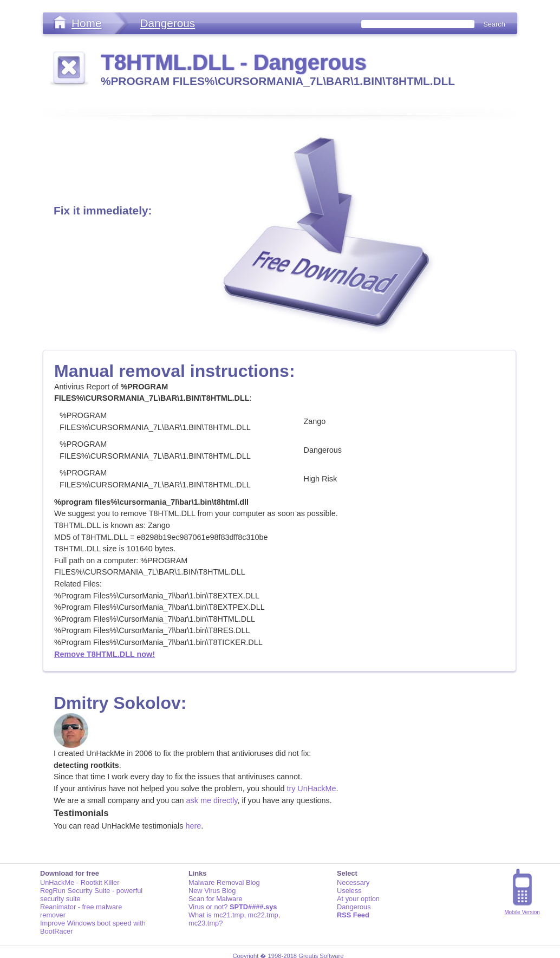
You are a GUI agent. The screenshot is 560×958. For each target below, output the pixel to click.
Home (86, 23)
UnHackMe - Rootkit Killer (80, 882)
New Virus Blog (212, 891)
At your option (358, 899)
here (193, 826)
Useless (349, 891)
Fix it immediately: (103, 210)
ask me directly (212, 800)
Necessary (353, 882)
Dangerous (167, 23)
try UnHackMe (311, 788)
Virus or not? (233, 907)
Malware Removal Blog (224, 882)
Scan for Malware (216, 899)
